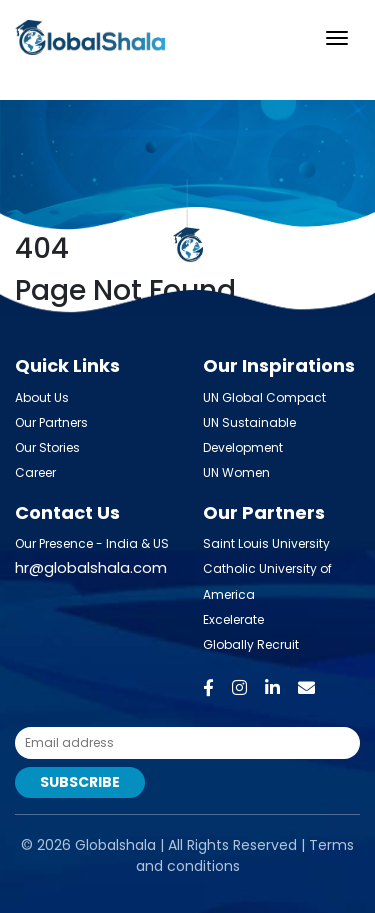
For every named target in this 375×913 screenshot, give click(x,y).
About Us (42, 397)
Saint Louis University (266, 543)
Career (35, 472)
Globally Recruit (251, 644)
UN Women (236, 472)
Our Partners (51, 422)
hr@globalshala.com (91, 567)
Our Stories (47, 447)
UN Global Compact (264, 397)
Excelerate (233, 619)
